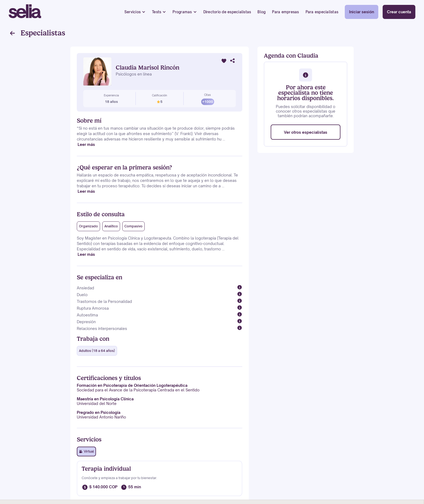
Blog (261, 12)
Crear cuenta (399, 12)
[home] (25, 12)
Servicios (132, 12)
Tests (157, 12)
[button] (135, 12)
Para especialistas (322, 12)
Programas (182, 12)
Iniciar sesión (362, 12)
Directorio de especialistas (227, 12)
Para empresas (285, 12)
